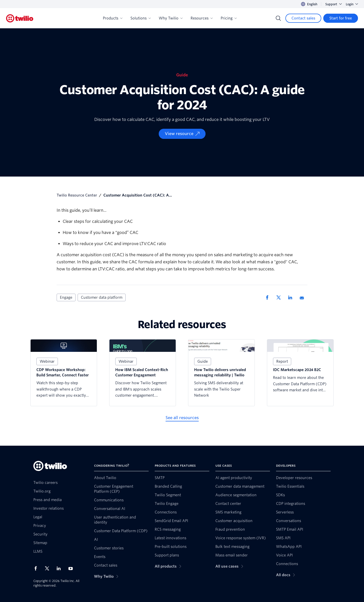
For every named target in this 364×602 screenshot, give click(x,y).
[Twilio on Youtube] (72, 568)
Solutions (141, 18)
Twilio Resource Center (77, 195)
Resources (202, 18)
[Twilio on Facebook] (37, 568)
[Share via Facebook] (269, 297)
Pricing (229, 18)
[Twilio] (20, 18)
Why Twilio (171, 18)
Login (352, 4)
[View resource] (182, 134)
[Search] (278, 18)
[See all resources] (182, 418)
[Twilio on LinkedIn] (60, 568)
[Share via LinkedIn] (292, 297)
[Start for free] (341, 18)
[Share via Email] (304, 297)
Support (334, 4)
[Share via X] (280, 297)
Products (113, 18)
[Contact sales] (303, 18)
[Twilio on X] (49, 568)
